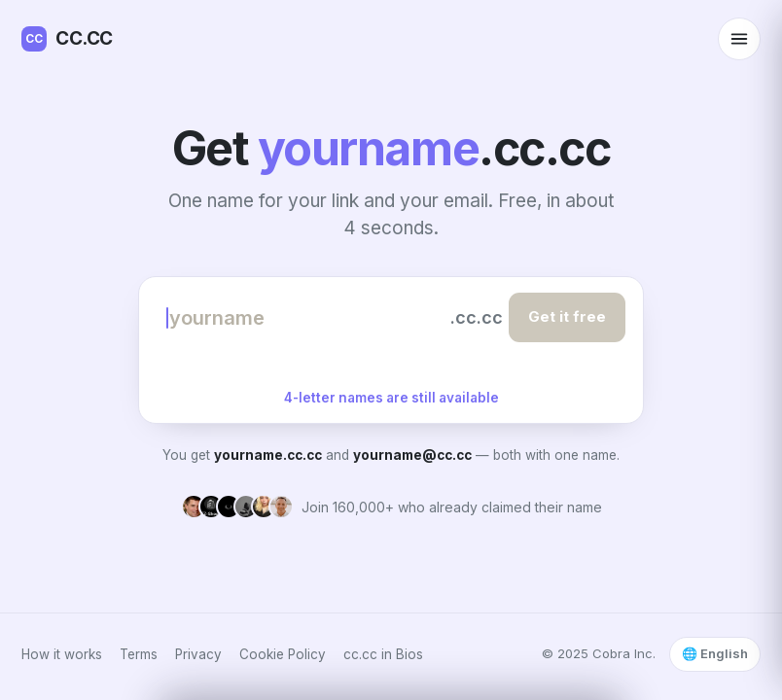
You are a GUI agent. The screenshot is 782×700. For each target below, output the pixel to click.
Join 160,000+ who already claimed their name (452, 507)
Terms (139, 654)
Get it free (567, 316)
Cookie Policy (283, 654)
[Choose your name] (305, 318)
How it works (62, 654)
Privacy (198, 654)
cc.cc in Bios (383, 654)
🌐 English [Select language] (715, 653)
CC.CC (67, 39)
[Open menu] (739, 39)
